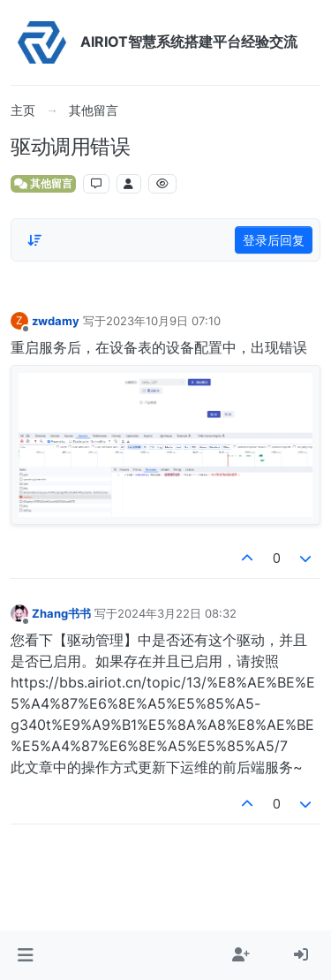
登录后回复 (274, 240)
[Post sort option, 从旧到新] (34, 240)
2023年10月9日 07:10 (163, 321)
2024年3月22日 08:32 (177, 613)
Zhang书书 (61, 613)
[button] (25, 955)
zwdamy (56, 321)
